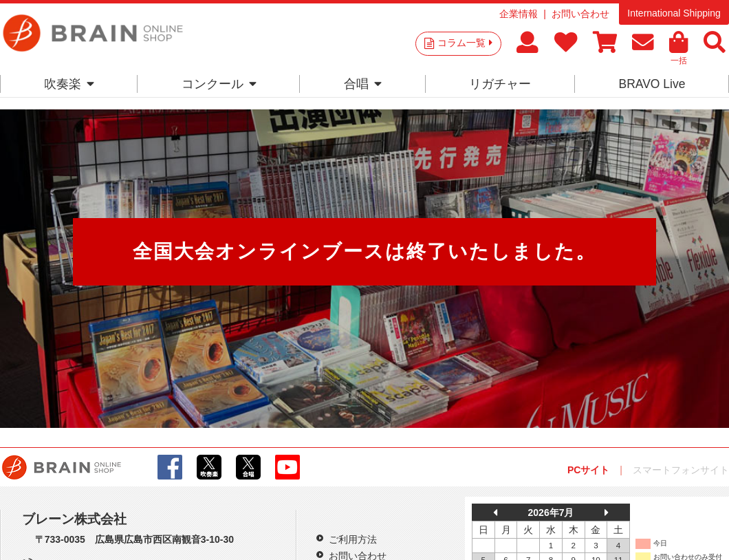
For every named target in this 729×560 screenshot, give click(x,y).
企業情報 (519, 14)
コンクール (219, 84)
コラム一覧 (465, 43)
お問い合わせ (580, 14)
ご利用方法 (353, 539)
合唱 (363, 84)
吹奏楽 (69, 84)
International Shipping (674, 13)
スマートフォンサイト (681, 470)
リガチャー (500, 84)
